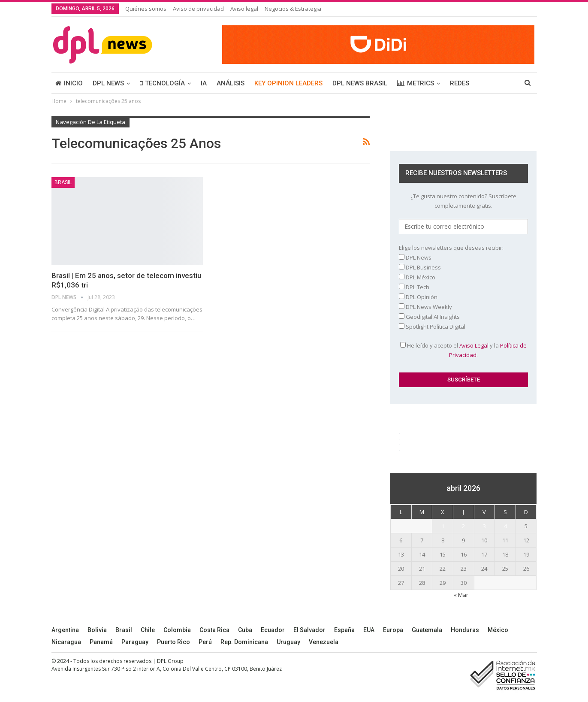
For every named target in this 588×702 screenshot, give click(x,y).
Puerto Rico (173, 642)
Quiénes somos (146, 9)
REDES (460, 83)
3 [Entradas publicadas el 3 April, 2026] (484, 526)
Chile (148, 630)
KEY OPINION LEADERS (288, 83)
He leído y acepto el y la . (463, 350)
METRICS (416, 83)
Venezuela (324, 642)
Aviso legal (244, 9)
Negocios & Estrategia (293, 9)
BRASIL (63, 182)
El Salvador (309, 630)
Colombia (177, 630)
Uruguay (288, 642)
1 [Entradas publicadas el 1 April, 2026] (443, 526)
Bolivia (97, 630)
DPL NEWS (108, 83)
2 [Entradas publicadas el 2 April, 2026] (463, 526)
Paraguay (135, 642)
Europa (393, 630)
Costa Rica (214, 630)
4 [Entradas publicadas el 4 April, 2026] (505, 526)
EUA (369, 630)
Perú (205, 642)
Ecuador (273, 630)
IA (204, 83)
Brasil (124, 630)
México (498, 630)
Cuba (245, 630)
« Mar (461, 595)
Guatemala (427, 630)
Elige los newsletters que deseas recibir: (451, 248)
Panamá (101, 642)
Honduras (465, 630)
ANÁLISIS (231, 83)
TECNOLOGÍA (162, 83)
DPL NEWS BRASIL (360, 83)
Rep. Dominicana (244, 642)
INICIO (69, 83)
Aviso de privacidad (198, 9)
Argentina (65, 630)
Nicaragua (66, 642)
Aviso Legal (474, 345)
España (344, 630)
